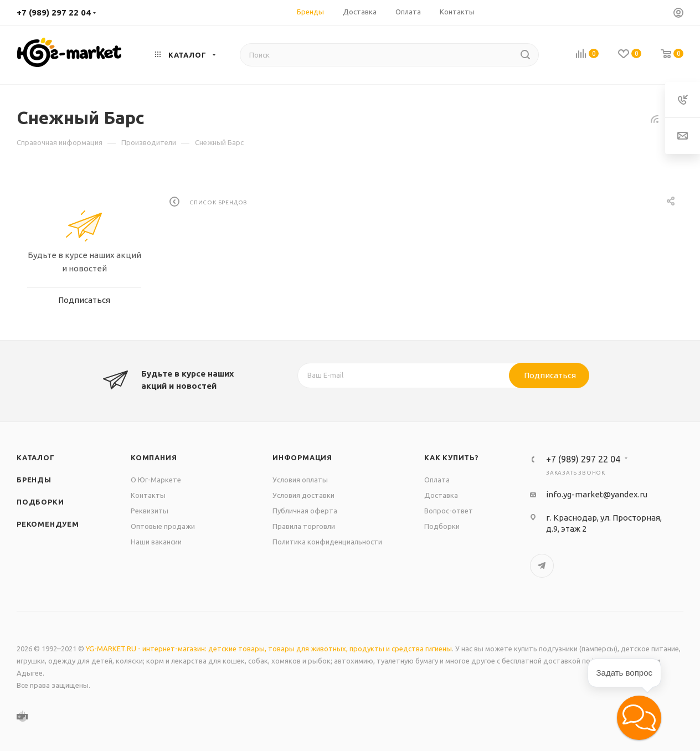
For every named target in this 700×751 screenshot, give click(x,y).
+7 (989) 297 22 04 (54, 12)
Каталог (36, 457)
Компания (154, 457)
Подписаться (550, 375)
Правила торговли (304, 526)
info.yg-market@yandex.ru (597, 494)
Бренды (34, 480)
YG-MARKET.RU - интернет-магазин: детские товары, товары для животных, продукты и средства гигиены (269, 649)
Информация (302, 457)
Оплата (437, 480)
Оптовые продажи (163, 526)
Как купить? (452, 457)
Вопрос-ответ (449, 511)
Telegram (542, 566)
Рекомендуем (48, 524)
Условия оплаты (300, 480)
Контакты (148, 495)
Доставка (441, 495)
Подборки (40, 502)
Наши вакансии (156, 542)
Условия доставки (303, 495)
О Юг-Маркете (156, 480)
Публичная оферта (305, 511)
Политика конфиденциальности (327, 542)
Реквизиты (150, 511)
